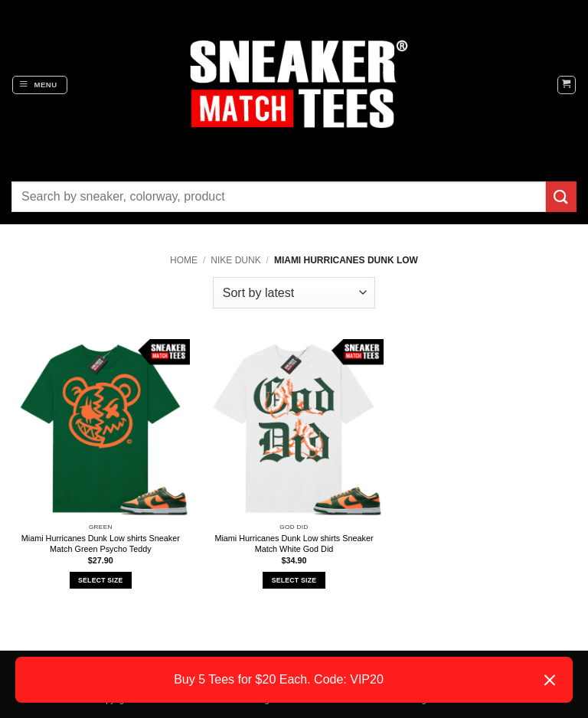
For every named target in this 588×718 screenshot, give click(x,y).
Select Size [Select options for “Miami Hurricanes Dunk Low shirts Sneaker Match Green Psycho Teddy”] (100, 580)
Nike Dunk (235, 260)
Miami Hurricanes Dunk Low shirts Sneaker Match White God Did (294, 543)
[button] (40, 85)
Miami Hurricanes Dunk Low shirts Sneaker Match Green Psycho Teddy (101, 543)
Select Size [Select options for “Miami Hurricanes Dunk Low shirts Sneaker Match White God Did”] (294, 580)
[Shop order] (294, 292)
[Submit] (561, 196)
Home (184, 260)
